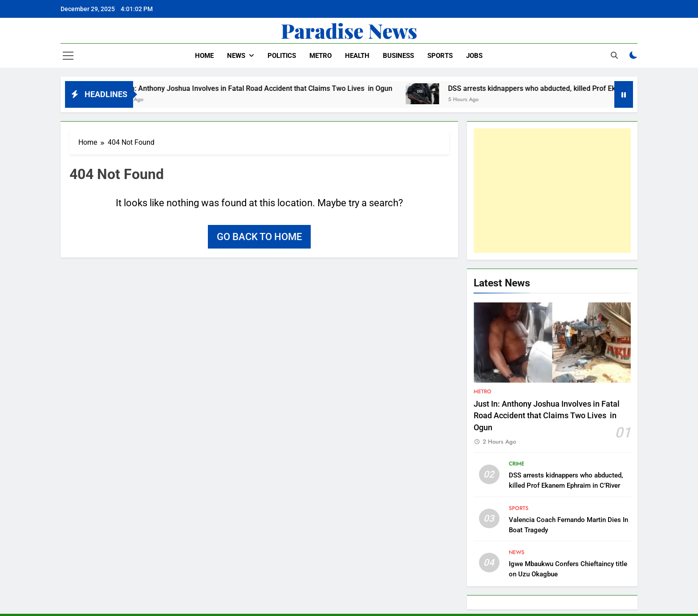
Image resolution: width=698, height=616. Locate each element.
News (236, 56)
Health (357, 56)
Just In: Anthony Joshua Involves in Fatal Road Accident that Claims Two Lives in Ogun (261, 88)
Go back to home (259, 237)
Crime (517, 464)
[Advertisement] (552, 191)
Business (398, 56)
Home (204, 56)
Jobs (474, 56)
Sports (440, 56)
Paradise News (349, 30)
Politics (282, 56)
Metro (321, 56)
